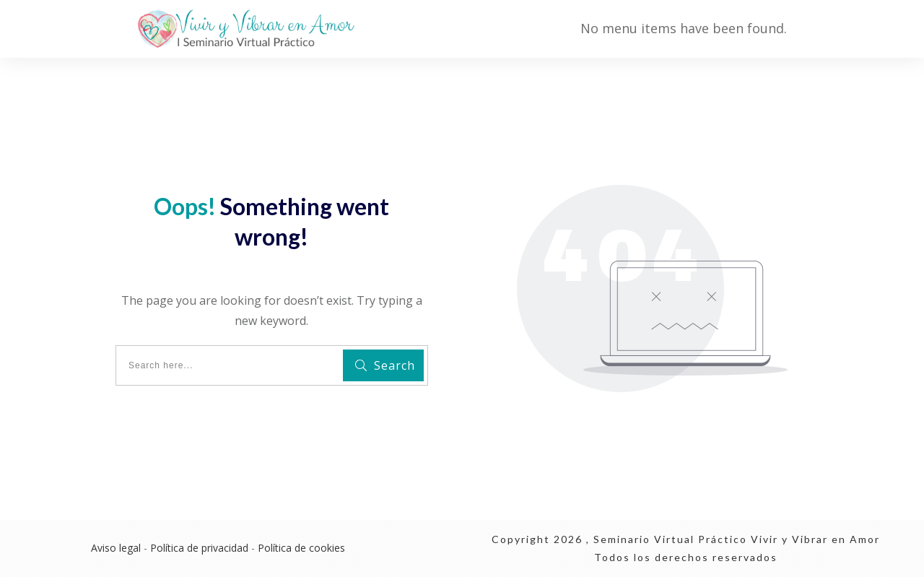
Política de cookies (301, 548)
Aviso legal (116, 548)
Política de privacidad (199, 548)
